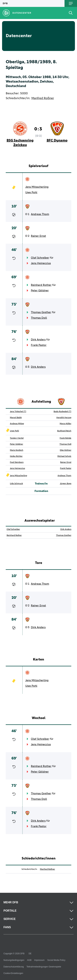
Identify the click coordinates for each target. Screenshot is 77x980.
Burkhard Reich (64, 431)
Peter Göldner (40, 291)
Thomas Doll (39, 318)
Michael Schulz (64, 456)
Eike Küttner (66, 450)
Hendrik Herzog (64, 418)
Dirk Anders (38, 340)
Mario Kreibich (17, 450)
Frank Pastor (39, 345)
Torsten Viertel (17, 438)
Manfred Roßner (43, 98)
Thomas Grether (41, 312)
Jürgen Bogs (66, 484)
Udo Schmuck (16, 484)
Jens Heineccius (41, 263)
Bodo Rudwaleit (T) (62, 412)
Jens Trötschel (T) (18, 412)
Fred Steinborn (17, 462)
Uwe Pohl (31, 192)
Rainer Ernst (38, 236)
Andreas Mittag (17, 424)
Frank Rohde (65, 438)
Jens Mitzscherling (37, 187)
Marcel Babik (16, 418)
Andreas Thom (40, 214)
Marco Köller (65, 424)
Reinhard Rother (41, 285)
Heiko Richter (16, 456)
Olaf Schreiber (40, 258)
